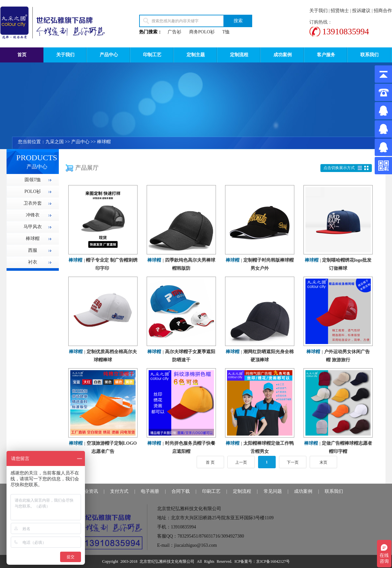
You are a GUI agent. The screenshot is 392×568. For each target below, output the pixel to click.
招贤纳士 (340, 11)
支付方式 (119, 491)
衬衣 (33, 262)
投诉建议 (361, 11)
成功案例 (283, 55)
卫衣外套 (33, 203)
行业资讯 (89, 491)
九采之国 (55, 142)
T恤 (226, 32)
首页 (22, 55)
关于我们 (318, 11)
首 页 (210, 462)
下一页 (293, 462)
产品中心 (109, 55)
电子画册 (150, 491)
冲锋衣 (33, 215)
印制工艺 (152, 55)
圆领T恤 (33, 180)
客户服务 (326, 55)
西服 (33, 250)
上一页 (241, 462)
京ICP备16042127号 (273, 561)
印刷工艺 (211, 491)
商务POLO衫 (202, 32)
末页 (323, 462)
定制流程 (239, 55)
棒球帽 (104, 142)
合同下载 (181, 491)
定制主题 (196, 55)
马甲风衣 (33, 227)
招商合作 (383, 11)
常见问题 (273, 491)
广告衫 (174, 32)
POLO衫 (33, 191)
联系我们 (369, 55)
